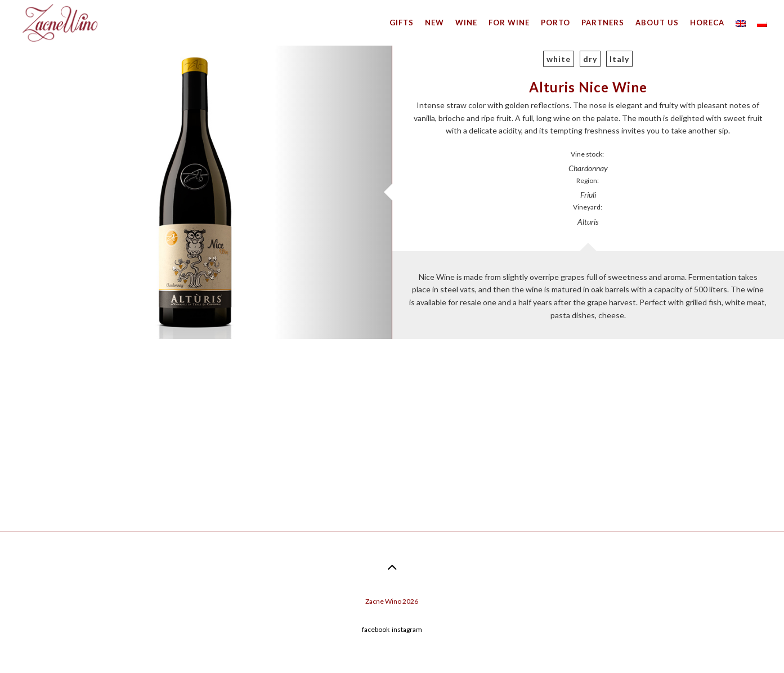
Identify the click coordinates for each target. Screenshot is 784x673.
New (434, 23)
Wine (466, 23)
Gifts (402, 23)
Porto (555, 23)
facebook (376, 629)
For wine (509, 23)
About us (657, 23)
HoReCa (707, 23)
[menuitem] (741, 23)
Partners (603, 23)
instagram (407, 629)
